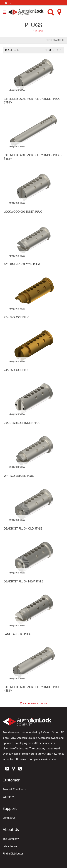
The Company (11, 839)
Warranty (8, 797)
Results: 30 (12, 50)
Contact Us (9, 818)
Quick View (17, 90)
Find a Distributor (13, 854)
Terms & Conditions (14, 789)
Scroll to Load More (34, 703)
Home (28, 31)
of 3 (52, 50)
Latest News (10, 846)
